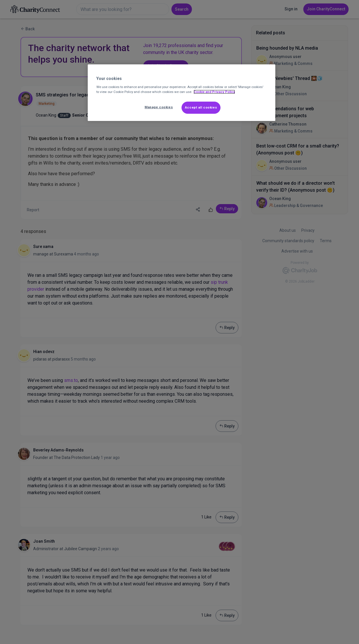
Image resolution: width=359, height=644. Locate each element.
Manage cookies (159, 107)
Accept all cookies (201, 107)
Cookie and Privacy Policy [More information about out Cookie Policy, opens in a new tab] (214, 92)
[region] (182, 93)
